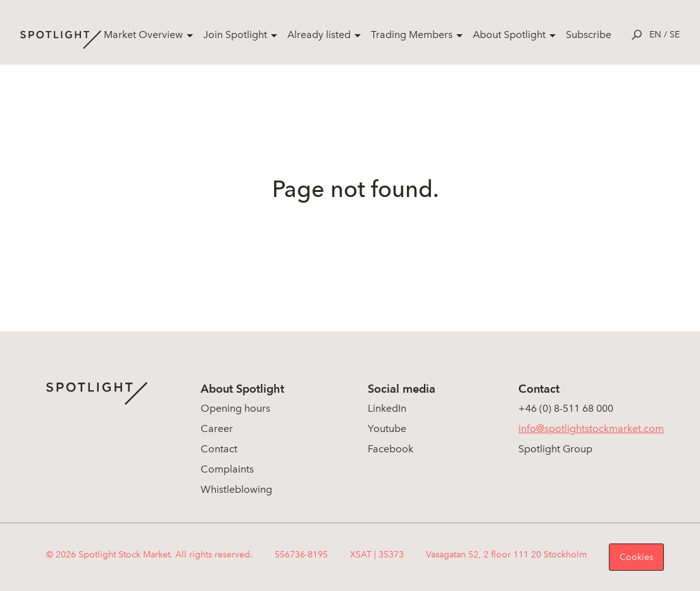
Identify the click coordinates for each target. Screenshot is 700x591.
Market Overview (143, 35)
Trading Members (412, 35)
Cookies (636, 557)
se (675, 35)
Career (217, 429)
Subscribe (589, 35)
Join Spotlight (235, 35)
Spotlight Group (555, 449)
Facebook (391, 449)
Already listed (319, 35)
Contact (219, 449)
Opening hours (235, 408)
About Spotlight (509, 35)
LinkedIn (387, 408)
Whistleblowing (236, 489)
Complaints (227, 469)
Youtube (387, 429)
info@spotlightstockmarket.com (591, 429)
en (655, 35)
